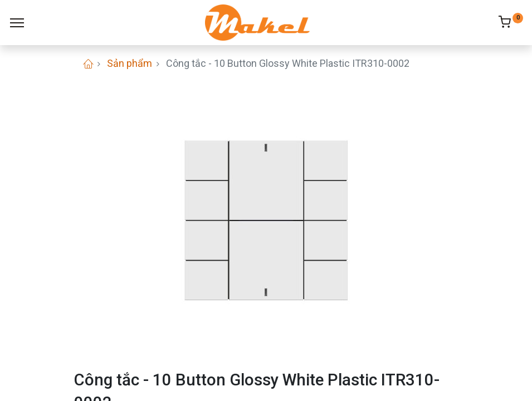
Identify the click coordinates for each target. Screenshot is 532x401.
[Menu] (17, 23)
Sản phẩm (130, 63)
